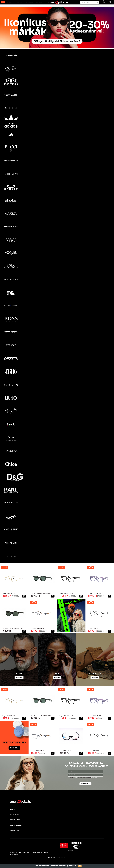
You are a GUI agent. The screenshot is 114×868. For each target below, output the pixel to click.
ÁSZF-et (72, 777)
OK (80, 866)
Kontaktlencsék (29, 2)
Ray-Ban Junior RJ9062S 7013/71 (13, 628)
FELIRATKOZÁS (85, 783)
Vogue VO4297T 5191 (9, 593)
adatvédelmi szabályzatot (84, 777)
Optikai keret (20, 2)
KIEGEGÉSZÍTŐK (15, 830)
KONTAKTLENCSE (16, 825)
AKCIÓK (3, 2)
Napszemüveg (11, 2)
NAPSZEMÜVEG (15, 814)
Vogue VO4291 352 (94, 628)
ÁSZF (32, 852)
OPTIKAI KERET (15, 819)
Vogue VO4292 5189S (38, 628)
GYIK (36, 852)
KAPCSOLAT (26, 852)
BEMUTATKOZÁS (15, 852)
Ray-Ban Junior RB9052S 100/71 (41, 593)
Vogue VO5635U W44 (66, 593)
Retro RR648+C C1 (65, 751)
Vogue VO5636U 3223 (95, 593)
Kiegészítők (39, 2)
